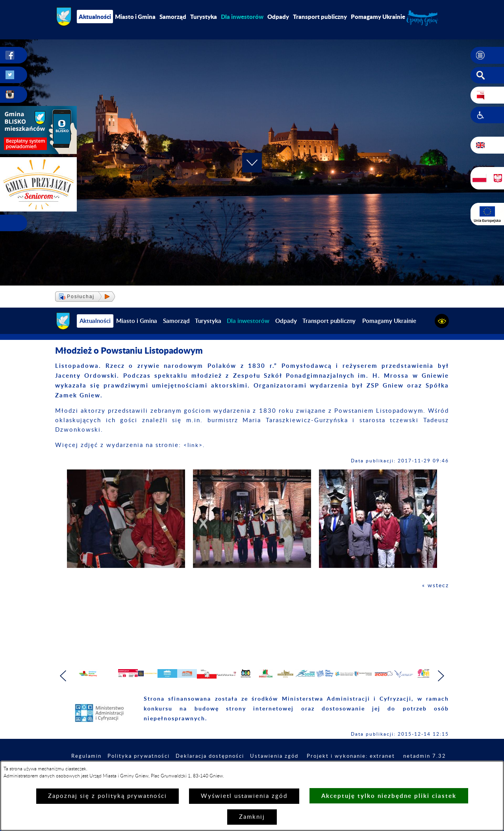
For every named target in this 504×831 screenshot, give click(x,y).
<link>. (195, 445)
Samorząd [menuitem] (173, 17)
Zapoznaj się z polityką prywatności (107, 796)
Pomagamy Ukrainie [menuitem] (378, 17)
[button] (487, 56)
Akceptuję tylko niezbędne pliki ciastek (389, 796)
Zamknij (252, 817)
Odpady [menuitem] (278, 17)
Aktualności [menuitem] (95, 17)
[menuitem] (242, 17)
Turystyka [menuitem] (204, 17)
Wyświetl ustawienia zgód (244, 796)
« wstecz (435, 585)
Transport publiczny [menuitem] (320, 17)
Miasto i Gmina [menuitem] (135, 17)
